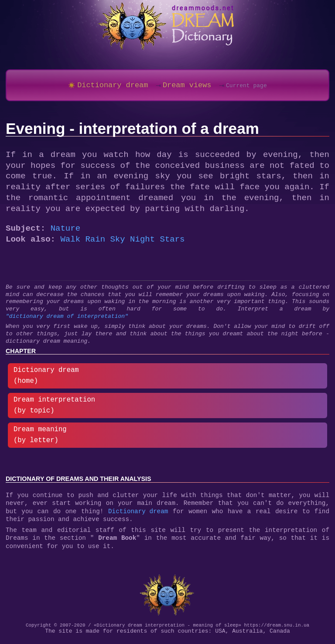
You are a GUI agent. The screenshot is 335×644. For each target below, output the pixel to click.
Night (142, 243)
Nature (65, 232)
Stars (172, 243)
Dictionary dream (138, 517)
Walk (70, 243)
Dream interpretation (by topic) (54, 408)
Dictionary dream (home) (46, 379)
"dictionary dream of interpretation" (67, 320)
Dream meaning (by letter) (40, 438)
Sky (117, 243)
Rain (95, 243)
